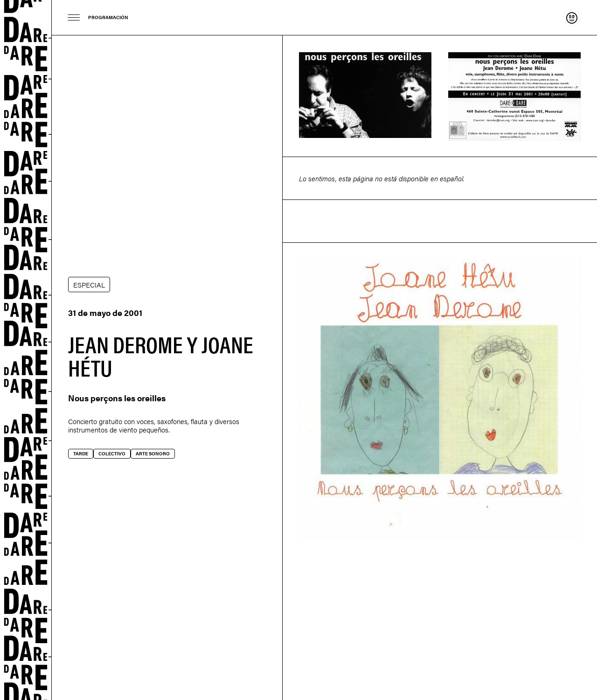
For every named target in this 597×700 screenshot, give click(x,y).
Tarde (81, 453)
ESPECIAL (89, 285)
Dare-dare (26, 350)
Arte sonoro (153, 453)
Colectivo (112, 453)
